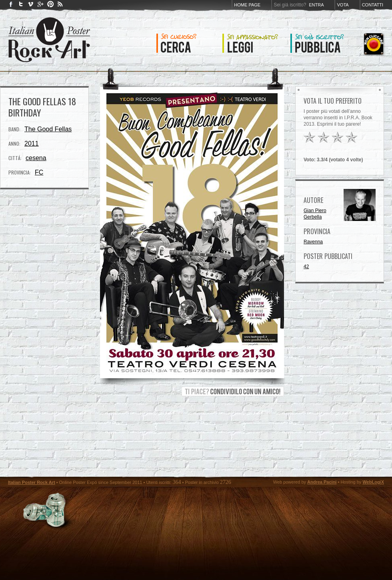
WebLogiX (373, 482)
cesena (36, 158)
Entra (316, 5)
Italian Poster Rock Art (32, 482)
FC (39, 172)
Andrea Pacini (322, 482)
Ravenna (313, 242)
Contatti (373, 5)
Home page (247, 5)
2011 (32, 143)
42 (306, 267)
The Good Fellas (48, 129)
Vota (343, 5)
